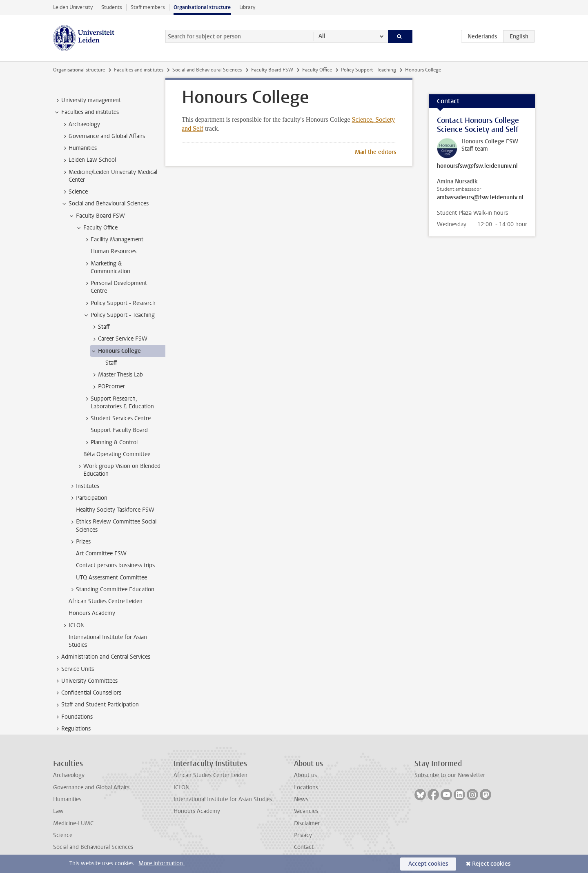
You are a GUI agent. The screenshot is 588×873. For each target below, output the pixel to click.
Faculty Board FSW (272, 70)
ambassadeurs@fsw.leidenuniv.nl (480, 198)
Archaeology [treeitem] (80, 125)
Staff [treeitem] (100, 327)
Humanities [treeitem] (79, 148)
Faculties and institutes (139, 70)
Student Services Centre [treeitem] (117, 419)
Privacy (303, 835)
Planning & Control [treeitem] (110, 443)
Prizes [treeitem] (79, 542)
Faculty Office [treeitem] (97, 228)
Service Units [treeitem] (74, 669)
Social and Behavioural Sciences (207, 70)
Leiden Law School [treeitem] (88, 160)
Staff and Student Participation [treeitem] (96, 705)
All (322, 36)
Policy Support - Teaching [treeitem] (119, 315)
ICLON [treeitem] (73, 626)
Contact (304, 847)
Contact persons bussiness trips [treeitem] (115, 565)
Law (58, 811)
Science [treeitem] (74, 192)
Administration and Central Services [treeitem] (102, 657)
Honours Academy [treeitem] (92, 613)
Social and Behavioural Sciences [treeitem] (105, 204)
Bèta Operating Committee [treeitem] (117, 454)
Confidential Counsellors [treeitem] (87, 693)
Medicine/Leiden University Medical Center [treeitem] (109, 176)
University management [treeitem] (87, 100)
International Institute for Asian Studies (223, 799)
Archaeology (69, 775)
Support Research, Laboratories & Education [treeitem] (118, 403)
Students (112, 7)
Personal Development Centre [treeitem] (115, 287)
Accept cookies (428, 864)
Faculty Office (317, 70)
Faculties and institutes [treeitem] (86, 112)
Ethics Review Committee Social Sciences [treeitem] (112, 526)
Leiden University (73, 7)
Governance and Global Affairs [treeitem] (103, 136)
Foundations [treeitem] (73, 717)
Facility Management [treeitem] (113, 240)
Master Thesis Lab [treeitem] (117, 375)
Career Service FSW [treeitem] (119, 339)
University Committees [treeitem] (86, 681)
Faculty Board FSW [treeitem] (97, 216)
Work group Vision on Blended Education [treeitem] (118, 470)
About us (305, 775)
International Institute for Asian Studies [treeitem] (108, 641)
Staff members (148, 7)
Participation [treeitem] (88, 498)
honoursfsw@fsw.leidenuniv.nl (477, 166)
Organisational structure (202, 7)
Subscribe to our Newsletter (450, 775)
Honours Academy (197, 811)
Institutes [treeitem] (84, 486)
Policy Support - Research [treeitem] (119, 303)
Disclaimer (307, 823)
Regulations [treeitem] (72, 729)
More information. (161, 863)
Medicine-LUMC (73, 823)
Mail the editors (375, 152)
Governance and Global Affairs (91, 787)
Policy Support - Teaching (369, 70)
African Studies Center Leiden (210, 775)
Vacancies (306, 811)
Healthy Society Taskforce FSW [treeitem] (115, 510)
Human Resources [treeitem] (114, 251)
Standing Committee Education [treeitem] (111, 590)
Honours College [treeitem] (116, 351)
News (301, 799)
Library (247, 7)
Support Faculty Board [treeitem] (119, 430)
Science (63, 835)
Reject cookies (491, 864)
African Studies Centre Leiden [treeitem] (106, 601)
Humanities (67, 799)
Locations (306, 787)
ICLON (182, 787)
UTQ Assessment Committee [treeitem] (111, 578)
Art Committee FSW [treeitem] (101, 553)
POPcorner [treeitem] (108, 387)
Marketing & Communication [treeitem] (107, 267)
